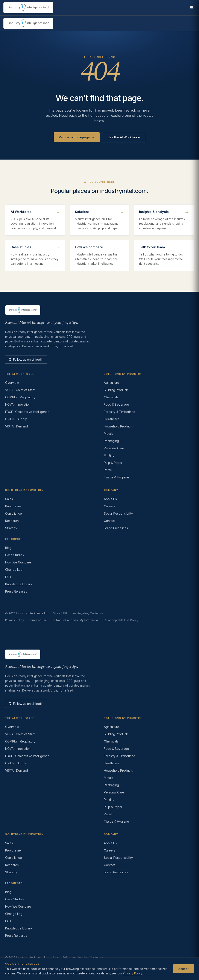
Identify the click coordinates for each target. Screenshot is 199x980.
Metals (109, 434)
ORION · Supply (16, 419)
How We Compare (18, 562)
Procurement (14, 506)
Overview (12, 383)
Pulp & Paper (113, 463)
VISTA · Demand (17, 426)
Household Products (118, 426)
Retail (108, 470)
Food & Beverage (116, 404)
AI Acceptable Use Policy (121, 620)
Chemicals (111, 397)
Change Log (14, 570)
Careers (110, 506)
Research (12, 521)
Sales (9, 499)
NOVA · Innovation (18, 404)
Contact (109, 521)
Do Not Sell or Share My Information (76, 620)
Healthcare (112, 419)
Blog (8, 548)
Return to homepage (77, 137)
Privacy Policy (14, 620)
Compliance (14, 513)
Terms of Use (38, 620)
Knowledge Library (19, 584)
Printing (109, 455)
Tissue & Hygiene (116, 477)
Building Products (116, 390)
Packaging (111, 441)
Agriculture (112, 383)
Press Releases (16, 591)
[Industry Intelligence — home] (28, 8)
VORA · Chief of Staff (20, 390)
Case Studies (14, 555)
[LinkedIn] (26, 360)
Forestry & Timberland (120, 412)
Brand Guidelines (116, 528)
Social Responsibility (118, 513)
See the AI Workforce (124, 137)
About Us (110, 499)
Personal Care (114, 448)
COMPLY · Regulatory (20, 397)
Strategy (11, 528)
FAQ (8, 577)
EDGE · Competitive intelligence (27, 412)
